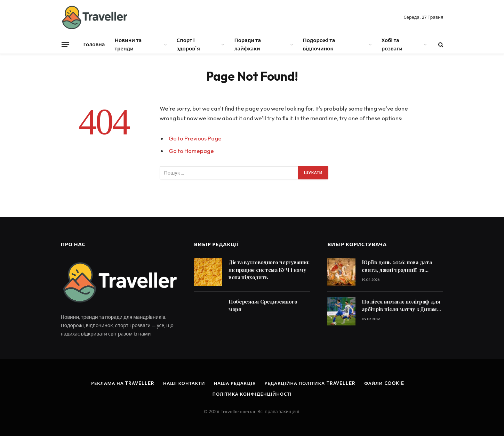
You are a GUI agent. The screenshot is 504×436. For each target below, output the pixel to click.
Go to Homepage (191, 151)
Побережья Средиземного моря (263, 305)
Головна (94, 44)
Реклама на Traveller (123, 383)
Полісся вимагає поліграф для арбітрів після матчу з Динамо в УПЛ (401, 305)
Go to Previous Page (195, 138)
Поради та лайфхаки (247, 44)
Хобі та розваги (392, 44)
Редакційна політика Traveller (310, 383)
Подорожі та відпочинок (319, 44)
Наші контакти (184, 383)
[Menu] (65, 44)
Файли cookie (384, 383)
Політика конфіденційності (252, 394)
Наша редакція (235, 383)
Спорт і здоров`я (188, 44)
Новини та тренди (128, 44)
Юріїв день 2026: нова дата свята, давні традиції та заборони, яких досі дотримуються (397, 266)
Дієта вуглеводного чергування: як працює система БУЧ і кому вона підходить (269, 270)
